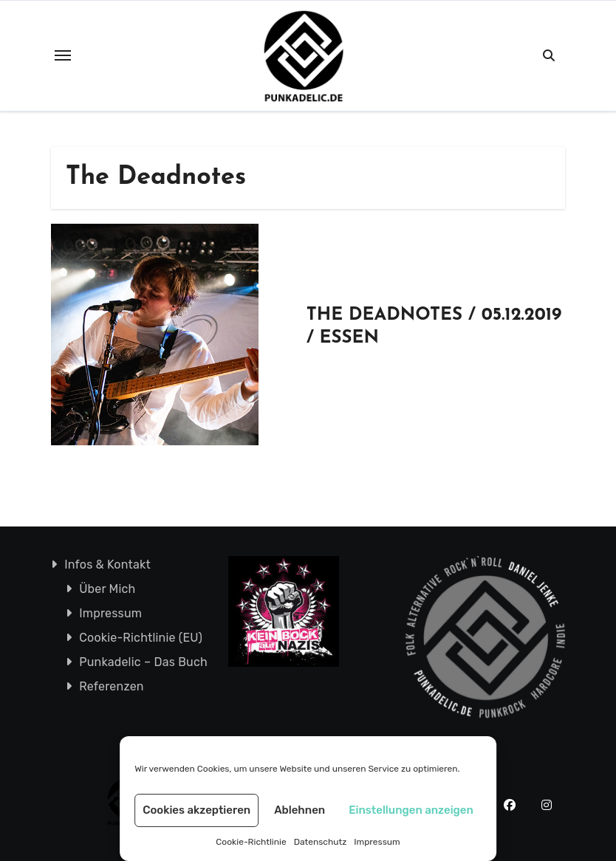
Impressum (377, 842)
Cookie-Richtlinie (251, 842)
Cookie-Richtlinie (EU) (141, 638)
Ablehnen (300, 810)
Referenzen (112, 686)
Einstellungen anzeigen (411, 810)
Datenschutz (321, 842)
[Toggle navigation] (63, 55)
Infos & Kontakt (107, 565)
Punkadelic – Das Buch (143, 662)
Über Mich (107, 589)
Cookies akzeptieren (196, 810)
